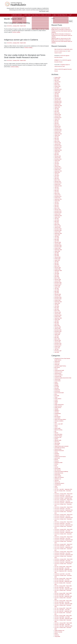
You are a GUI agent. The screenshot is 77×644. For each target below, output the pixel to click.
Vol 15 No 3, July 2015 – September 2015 (64, 532)
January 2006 (57, 281)
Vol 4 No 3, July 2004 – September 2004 (63, 589)
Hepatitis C (57, 411)
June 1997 (57, 352)
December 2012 (58, 183)
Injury (56, 422)
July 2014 (57, 162)
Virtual (56, 69)
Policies (56, 452)
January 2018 (57, 116)
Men (55, 431)
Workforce (57, 635)
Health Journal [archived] (42, 15)
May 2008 (57, 254)
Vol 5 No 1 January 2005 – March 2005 (63, 593)
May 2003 (57, 323)
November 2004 (58, 299)
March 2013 (57, 180)
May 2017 (57, 122)
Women (56, 633)
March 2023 (57, 85)
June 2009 (57, 238)
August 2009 (57, 235)
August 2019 (57, 92)
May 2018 (57, 112)
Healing (56, 402)
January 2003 (57, 329)
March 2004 (57, 311)
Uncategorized (58, 485)
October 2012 (57, 184)
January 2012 (57, 195)
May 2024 (57, 80)
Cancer (56, 369)
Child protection (58, 373)
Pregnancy (57, 455)
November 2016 (58, 131)
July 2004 (57, 305)
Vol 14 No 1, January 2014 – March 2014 (63, 522)
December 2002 (58, 330)
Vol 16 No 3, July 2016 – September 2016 (64, 540)
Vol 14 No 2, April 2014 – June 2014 (62, 523)
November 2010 (58, 213)
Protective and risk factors (60, 457)
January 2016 (57, 144)
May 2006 (57, 275)
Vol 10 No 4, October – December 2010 (63, 498)
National (56, 433)
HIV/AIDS (57, 412)
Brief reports (57, 367)
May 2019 (57, 95)
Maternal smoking (58, 430)
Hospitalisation (58, 413)
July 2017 (57, 120)
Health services (58, 408)
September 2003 (58, 318)
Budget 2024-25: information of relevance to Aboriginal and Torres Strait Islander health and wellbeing (62, 35)
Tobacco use (57, 482)
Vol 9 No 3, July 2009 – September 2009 (63, 626)
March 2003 (57, 326)
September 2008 (58, 250)
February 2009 (58, 242)
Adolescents (57, 361)
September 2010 (58, 216)
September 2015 (58, 150)
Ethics (56, 394)
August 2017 (57, 119)
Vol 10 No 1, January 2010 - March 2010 (16, 26)
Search (53, 18)
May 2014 (57, 165)
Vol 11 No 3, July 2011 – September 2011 (64, 503)
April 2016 (57, 140)
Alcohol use (57, 363)
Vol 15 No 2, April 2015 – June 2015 (62, 531)
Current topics (57, 381)
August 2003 (57, 320)
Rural (56, 466)
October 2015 (57, 149)
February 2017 (58, 126)
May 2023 (57, 83)
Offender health (58, 440)
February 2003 (58, 327)
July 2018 (57, 109)
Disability (56, 385)
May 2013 (57, 177)
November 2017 (58, 118)
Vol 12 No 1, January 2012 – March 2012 (63, 507)
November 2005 (58, 284)
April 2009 (57, 241)
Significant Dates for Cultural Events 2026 (61, 28)
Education (57, 388)
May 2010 (57, 221)
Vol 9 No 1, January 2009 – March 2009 (63, 623)
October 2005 (57, 285)
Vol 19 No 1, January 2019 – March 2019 (63, 559)
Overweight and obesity (60, 448)
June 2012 (57, 189)
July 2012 (57, 187)
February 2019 (58, 98)
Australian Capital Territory (60, 366)
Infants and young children (60, 419)
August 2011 (57, 201)
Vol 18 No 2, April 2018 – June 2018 (62, 553)
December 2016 (58, 129)
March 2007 (57, 266)
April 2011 (57, 207)
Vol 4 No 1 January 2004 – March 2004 (63, 586)
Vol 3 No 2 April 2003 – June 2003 (62, 580)
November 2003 (58, 315)
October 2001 (57, 346)
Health (56, 403)
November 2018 (58, 103)
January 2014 (57, 167)
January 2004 (57, 314)
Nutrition (56, 439)
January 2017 (57, 128)
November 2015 (58, 147)
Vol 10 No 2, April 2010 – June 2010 (62, 495)
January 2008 (57, 257)
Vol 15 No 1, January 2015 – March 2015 (63, 529)
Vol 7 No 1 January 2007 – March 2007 (63, 608)
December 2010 (58, 211)
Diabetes (56, 384)
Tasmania (57, 480)
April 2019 (57, 97)
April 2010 (57, 223)
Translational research (59, 483)
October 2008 (57, 248)
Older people (57, 443)
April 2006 (57, 276)
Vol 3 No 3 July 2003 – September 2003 (63, 581)
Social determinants (59, 473)
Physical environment (59, 451)
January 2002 (57, 342)
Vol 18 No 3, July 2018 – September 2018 (64, 555)
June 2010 (57, 220)
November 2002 (58, 332)
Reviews (56, 464)
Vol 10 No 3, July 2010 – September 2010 (64, 497)
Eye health (57, 396)
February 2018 (58, 115)
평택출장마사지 (58, 60)
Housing (56, 415)
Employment (57, 390)
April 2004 (57, 309)
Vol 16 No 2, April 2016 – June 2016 (62, 538)
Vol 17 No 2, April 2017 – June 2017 (62, 546)
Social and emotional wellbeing (61, 471)
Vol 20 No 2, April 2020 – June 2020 (62, 574)
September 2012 (58, 186)
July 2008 (57, 253)
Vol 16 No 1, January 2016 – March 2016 (63, 537)
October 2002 (57, 333)
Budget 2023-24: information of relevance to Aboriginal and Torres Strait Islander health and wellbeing (62, 41)
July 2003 (57, 321)
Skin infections (58, 470)
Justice (56, 427)
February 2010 (58, 226)
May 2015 (57, 155)
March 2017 (57, 125)
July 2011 (57, 202)
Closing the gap (58, 376)
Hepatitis (56, 409)
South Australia (58, 476)
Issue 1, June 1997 (59, 424)
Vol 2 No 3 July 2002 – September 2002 (63, 570)
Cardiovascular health (59, 370)
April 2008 (57, 256)
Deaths (56, 382)
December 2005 (58, 282)
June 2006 (57, 274)
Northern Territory (58, 436)
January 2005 (57, 296)
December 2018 (58, 101)
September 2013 (58, 171)
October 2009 (57, 232)
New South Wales (58, 434)
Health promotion (58, 406)
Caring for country (58, 372)
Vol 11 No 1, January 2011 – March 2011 (63, 500)
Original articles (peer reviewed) (61, 446)
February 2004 (58, 312)
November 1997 (58, 351)
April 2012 (57, 192)
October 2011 (57, 198)
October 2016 (57, 132)
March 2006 (57, 278)
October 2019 (57, 91)
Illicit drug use (57, 416)
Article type (57, 364)
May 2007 (57, 263)
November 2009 (58, 230)
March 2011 (57, 208)
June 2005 (57, 290)
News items (28, 15)
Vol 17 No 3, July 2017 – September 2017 (64, 547)
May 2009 (57, 239)
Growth (56, 400)
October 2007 (57, 259)
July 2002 (57, 336)
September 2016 (58, 134)
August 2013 (57, 173)
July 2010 (57, 219)
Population (57, 454)
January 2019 (57, 100)
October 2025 (57, 77)
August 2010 (57, 217)
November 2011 (58, 196)
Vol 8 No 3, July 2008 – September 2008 (63, 619)
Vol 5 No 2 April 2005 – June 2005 (62, 595)
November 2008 (58, 247)
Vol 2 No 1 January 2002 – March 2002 (63, 567)
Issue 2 (56, 425)
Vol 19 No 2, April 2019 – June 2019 (62, 561)
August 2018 (57, 107)
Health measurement (59, 405)
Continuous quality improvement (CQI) (63, 378)
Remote (56, 460)
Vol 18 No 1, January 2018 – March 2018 (63, 552)
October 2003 (57, 317)
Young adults (57, 636)
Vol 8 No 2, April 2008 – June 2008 (62, 617)
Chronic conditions (58, 375)
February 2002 (58, 340)
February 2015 (58, 156)
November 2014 (58, 159)
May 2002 (57, 337)
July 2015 (57, 153)
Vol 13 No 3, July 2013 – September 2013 (64, 518)
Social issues (57, 474)
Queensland (57, 458)
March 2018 (57, 113)
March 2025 (57, 79)
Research (57, 461)
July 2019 (57, 94)
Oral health (57, 445)
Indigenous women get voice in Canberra (21, 40)
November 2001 (58, 345)
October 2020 (57, 86)
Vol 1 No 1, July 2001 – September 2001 (63, 489)
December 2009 (58, 229)
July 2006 (57, 272)
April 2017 (57, 123)
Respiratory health (58, 463)
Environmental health (59, 393)
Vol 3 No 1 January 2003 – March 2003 (63, 578)
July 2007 (57, 262)
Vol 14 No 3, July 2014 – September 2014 (64, 525)
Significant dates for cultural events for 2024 (61, 38)
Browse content (18, 15)
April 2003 (57, 324)
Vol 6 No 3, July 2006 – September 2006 (63, 604)
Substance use (58, 479)
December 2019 (58, 89)
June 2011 (57, 204)
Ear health (57, 387)
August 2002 (57, 334)
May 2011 (57, 205)
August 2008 (57, 251)
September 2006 (58, 271)
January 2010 (57, 227)
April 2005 (57, 293)
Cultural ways (57, 379)
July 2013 (57, 174)
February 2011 (58, 210)
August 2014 (57, 161)
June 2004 (57, 306)
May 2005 (57, 291)
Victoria (56, 488)
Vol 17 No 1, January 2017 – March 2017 (63, 544)
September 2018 (58, 106)
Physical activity (58, 449)
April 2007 (57, 265)
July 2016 (57, 137)
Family (56, 397)
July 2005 (57, 288)
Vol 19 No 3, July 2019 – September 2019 (64, 562)
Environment (57, 391)
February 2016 (58, 143)
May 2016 (57, 138)
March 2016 (57, 141)
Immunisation (57, 418)
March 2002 (57, 339)
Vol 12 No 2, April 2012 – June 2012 (62, 509)
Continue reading (17, 32)
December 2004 (58, 297)
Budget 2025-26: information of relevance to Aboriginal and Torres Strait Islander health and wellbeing (62, 31)
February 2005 (58, 294)
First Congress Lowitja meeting (17, 23)
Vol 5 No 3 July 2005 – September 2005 (63, 596)
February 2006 (58, 279)
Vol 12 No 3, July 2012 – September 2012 (64, 510)
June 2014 (57, 164)
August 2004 (57, 303)
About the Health (61, 15)
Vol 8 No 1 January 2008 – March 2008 (63, 616)
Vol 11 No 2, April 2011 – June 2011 (62, 501)
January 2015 (57, 158)
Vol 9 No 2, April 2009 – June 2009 (62, 625)
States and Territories (59, 477)
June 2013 (57, 175)
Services (56, 467)
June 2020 (57, 88)
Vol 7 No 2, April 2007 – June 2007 (62, 610)
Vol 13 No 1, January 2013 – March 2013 (63, 515)
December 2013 (58, 168)
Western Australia (58, 632)
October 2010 (57, 214)
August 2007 (57, 260)
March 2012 (57, 193)
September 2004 (58, 302)
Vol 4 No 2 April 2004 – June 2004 (62, 587)
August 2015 (57, 152)
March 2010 (57, 224)
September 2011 (58, 199)
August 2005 (57, 287)
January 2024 (57, 82)
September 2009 (58, 233)
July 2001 (57, 349)
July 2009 (57, 236)
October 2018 (57, 104)
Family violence (58, 399)
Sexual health (57, 469)
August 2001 (57, 348)
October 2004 (57, 300)
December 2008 (58, 245)
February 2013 (58, 181)
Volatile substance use (59, 630)
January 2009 (57, 244)
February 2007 (58, 268)
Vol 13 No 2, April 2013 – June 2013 (62, 516)
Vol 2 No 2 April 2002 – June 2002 (62, 568)
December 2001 (58, 343)
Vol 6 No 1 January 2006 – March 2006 (63, 601)
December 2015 (58, 146)
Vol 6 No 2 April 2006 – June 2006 (62, 602)
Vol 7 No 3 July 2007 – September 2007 (63, 611)
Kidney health (57, 428)
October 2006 (57, 269)
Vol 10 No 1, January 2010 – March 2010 (63, 494)
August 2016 (57, 135)
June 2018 (57, 110)
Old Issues (57, 442)
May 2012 (57, 190)
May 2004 (57, 308)
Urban (56, 486)
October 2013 (57, 170)
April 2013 (57, 178)
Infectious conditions (59, 421)
